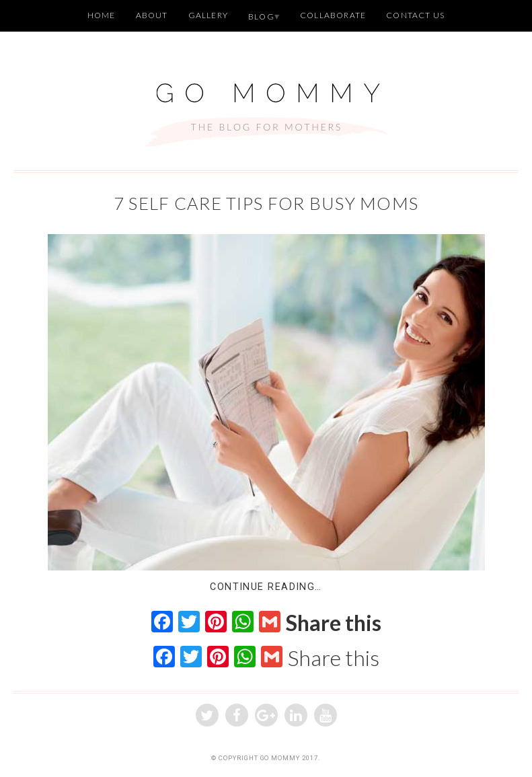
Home (102, 15)
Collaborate (333, 15)
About (152, 15)
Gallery (208, 15)
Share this (334, 623)
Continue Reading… (266, 587)
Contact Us (415, 15)
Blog (261, 16)
